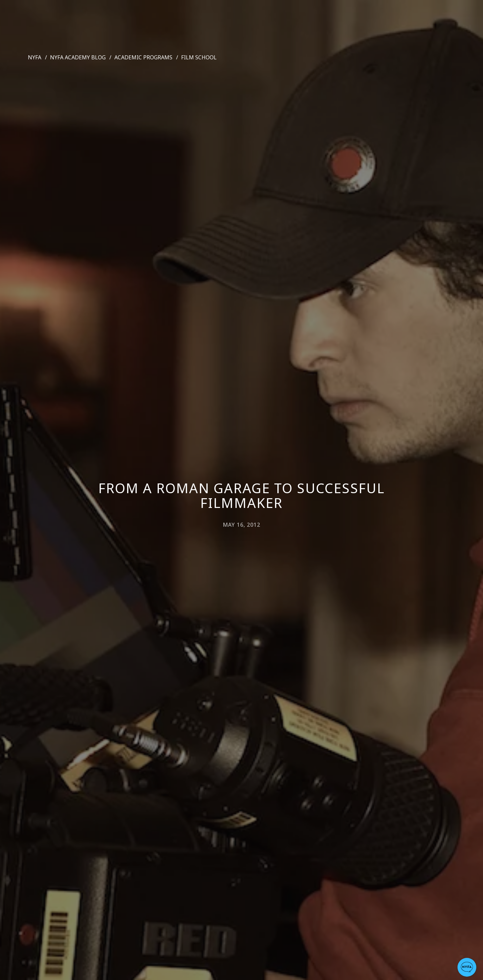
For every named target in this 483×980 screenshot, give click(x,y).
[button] (467, 967)
